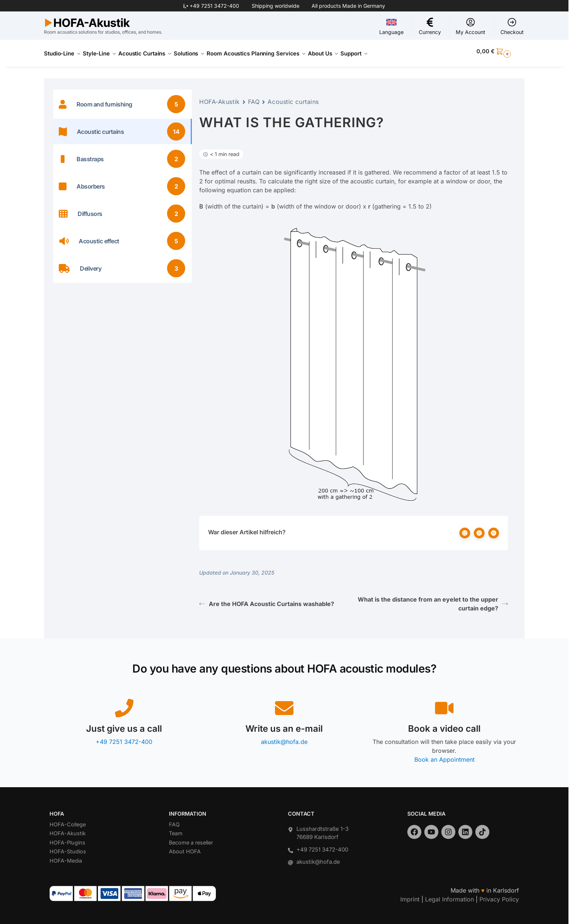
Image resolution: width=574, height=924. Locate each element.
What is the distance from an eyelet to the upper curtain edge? (433, 600)
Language (391, 26)
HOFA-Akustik (220, 98)
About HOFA (185, 847)
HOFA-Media (66, 856)
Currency (430, 26)
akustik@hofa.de (284, 738)
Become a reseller (191, 838)
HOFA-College (68, 820)
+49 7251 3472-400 (214, 6)
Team (176, 829)
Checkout (512, 26)
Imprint (410, 895)
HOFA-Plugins (67, 838)
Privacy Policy (499, 895)
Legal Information (449, 895)
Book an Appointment (444, 755)
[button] (500, 51)
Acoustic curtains (293, 98)
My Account (471, 26)
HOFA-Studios (68, 847)
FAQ (254, 98)
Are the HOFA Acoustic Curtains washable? (267, 600)
